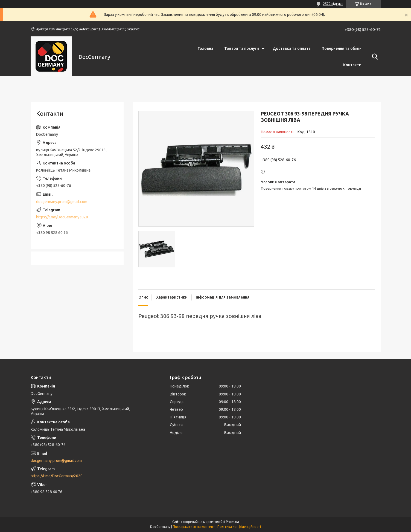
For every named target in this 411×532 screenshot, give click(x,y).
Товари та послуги (242, 48)
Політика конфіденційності (239, 527)
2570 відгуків (333, 4)
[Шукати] (374, 57)
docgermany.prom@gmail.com (62, 202)
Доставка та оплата (292, 48)
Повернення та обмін (342, 48)
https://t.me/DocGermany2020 (62, 217)
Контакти (352, 65)
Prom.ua (232, 522)
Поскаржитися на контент (194, 527)
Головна (205, 48)
